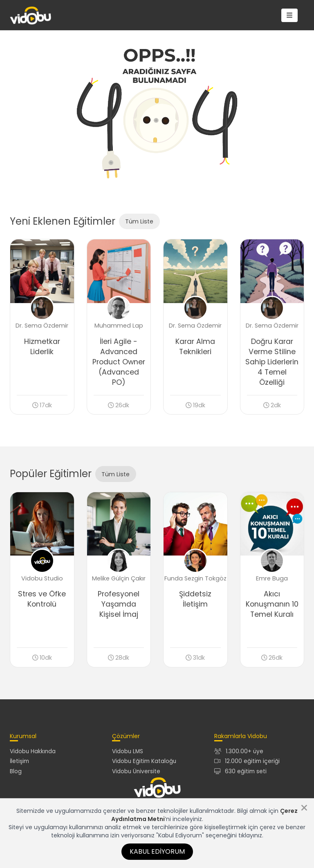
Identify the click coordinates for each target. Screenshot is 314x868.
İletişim (19, 761)
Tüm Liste (139, 221)
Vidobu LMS (128, 751)
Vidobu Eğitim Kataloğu (144, 761)
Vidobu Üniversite (136, 771)
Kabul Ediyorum (157, 851)
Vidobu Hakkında (33, 751)
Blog (16, 771)
